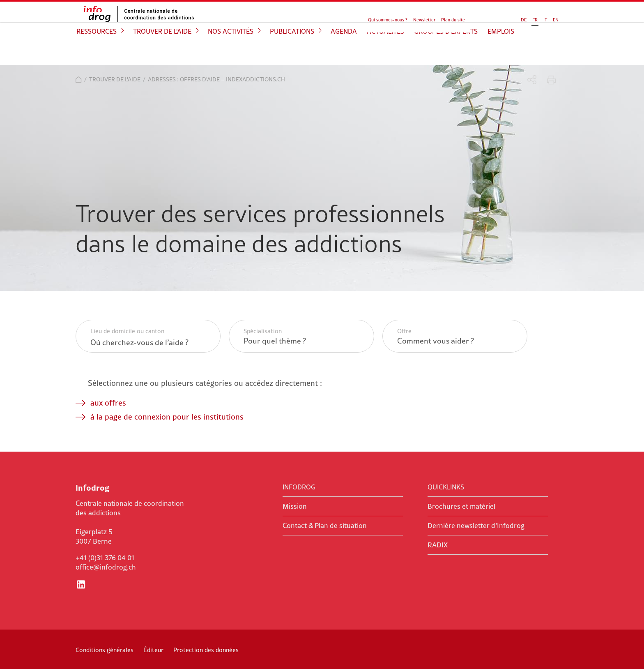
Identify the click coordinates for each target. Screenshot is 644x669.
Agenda (344, 52)
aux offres (108, 403)
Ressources (97, 52)
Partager (532, 80)
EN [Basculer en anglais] (523, 17)
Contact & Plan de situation (325, 526)
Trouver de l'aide (162, 52)
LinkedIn (81, 584)
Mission (295, 506)
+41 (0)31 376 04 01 (105, 558)
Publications (292, 52)
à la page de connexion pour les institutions (167, 417)
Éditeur (153, 650)
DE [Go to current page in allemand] (491, 17)
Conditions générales (105, 650)
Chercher (547, 16)
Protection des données (206, 650)
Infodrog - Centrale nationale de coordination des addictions (137, 23)
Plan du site (453, 17)
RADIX (438, 545)
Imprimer (551, 80)
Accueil (79, 80)
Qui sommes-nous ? (388, 17)
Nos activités (231, 52)
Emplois (501, 52)
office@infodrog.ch (106, 567)
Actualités (385, 52)
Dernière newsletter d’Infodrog (476, 526)
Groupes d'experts (446, 52)
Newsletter (424, 17)
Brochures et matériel (461, 506)
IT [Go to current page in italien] (513, 17)
